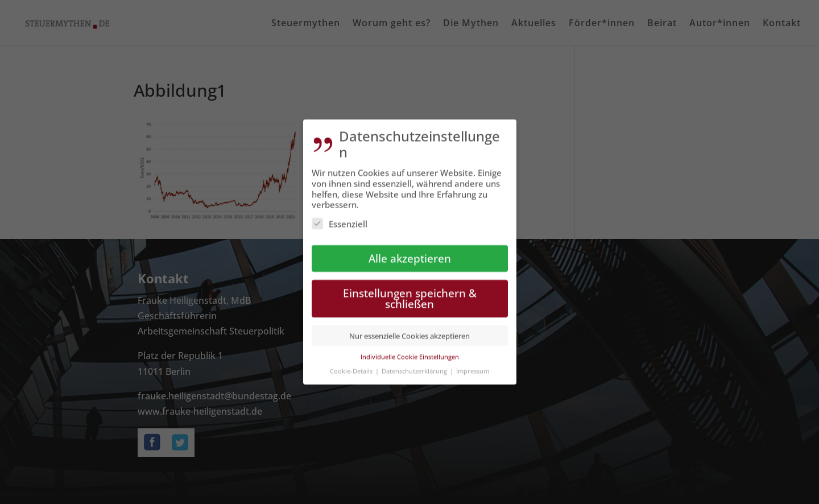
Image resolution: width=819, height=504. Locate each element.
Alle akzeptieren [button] (410, 253)
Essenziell (340, 218)
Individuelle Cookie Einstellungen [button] (410, 351)
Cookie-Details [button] (352, 365)
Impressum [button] (473, 365)
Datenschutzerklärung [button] (415, 365)
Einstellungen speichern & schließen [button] (410, 293)
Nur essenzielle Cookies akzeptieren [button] (409, 330)
